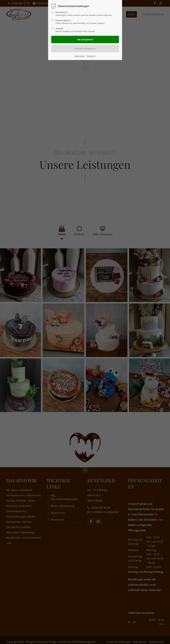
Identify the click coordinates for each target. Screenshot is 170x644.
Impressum (91, 56)
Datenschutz (80, 56)
